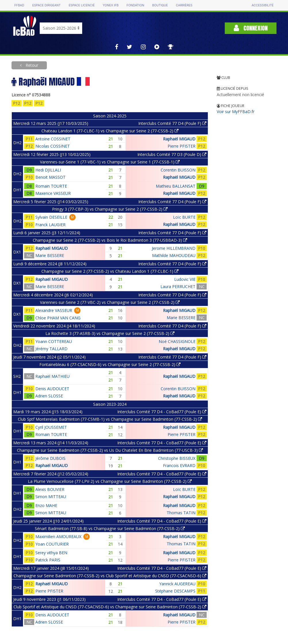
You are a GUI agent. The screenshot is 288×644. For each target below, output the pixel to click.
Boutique (160, 5)
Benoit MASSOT (50, 177)
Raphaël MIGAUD (179, 139)
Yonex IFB (111, 5)
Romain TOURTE (51, 186)
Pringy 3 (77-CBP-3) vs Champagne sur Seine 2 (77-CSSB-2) (110, 209)
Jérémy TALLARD (51, 349)
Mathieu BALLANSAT (176, 186)
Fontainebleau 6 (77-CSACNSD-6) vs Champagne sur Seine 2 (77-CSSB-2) (110, 364)
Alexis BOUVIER (50, 489)
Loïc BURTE (184, 217)
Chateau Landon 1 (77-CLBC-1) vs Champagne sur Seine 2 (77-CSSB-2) (110, 131)
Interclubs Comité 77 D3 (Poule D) (172, 154)
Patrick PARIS (48, 560)
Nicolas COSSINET (53, 146)
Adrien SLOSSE (49, 396)
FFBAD (19, 5)
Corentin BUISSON (178, 170)
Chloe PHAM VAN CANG (58, 318)
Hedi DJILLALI (48, 170)
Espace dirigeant (46, 5)
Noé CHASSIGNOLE (177, 341)
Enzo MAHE (46, 505)
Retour (31, 65)
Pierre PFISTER (182, 146)
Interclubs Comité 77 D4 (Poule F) (172, 123)
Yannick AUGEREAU (177, 584)
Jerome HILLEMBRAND (174, 248)
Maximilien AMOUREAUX (58, 537)
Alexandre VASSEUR (54, 310)
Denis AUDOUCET (52, 389)
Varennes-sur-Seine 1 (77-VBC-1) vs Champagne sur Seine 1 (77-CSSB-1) (110, 162)
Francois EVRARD (179, 465)
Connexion (251, 28)
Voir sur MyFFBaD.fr (236, 112)
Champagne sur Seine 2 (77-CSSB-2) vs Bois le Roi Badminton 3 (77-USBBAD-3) (110, 240)
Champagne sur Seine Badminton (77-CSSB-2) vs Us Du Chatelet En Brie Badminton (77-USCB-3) (110, 450)
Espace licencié (82, 5)
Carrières (184, 5)
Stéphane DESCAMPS (175, 591)
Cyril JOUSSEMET (51, 427)
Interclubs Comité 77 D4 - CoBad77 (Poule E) (162, 412)
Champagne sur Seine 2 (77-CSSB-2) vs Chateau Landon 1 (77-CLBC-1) (110, 271)
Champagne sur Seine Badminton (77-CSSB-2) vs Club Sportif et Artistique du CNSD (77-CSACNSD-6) (110, 576)
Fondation (135, 5)
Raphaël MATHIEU (52, 376)
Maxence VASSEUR (53, 193)
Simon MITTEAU (51, 497)
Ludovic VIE (185, 279)
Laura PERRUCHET (178, 286)
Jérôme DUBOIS (50, 458)
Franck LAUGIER (50, 225)
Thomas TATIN (181, 513)
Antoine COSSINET (53, 139)
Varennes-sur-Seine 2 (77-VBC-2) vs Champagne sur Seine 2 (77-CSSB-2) (110, 302)
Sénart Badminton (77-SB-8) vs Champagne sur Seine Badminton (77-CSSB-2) (110, 528)
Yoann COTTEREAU (54, 341)
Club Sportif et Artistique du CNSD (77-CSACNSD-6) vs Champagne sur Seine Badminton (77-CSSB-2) (110, 607)
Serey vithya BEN (51, 553)
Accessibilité (263, 5)
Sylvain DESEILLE (51, 217)
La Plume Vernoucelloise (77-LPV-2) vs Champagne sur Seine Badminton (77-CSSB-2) (110, 481)
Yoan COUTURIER (52, 544)
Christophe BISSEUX (177, 458)
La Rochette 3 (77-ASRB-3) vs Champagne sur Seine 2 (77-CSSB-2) (110, 333)
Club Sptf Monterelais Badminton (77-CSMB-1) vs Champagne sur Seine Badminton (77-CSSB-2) (110, 419)
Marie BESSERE (50, 255)
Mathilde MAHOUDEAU (174, 255)
